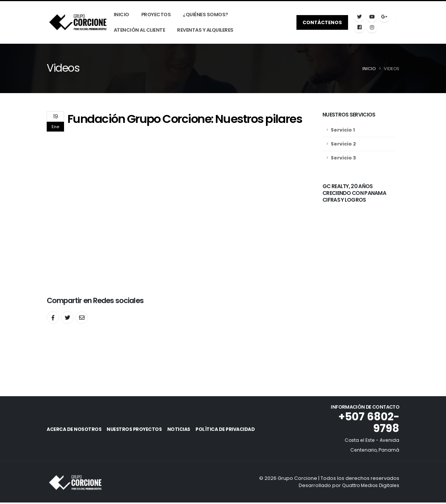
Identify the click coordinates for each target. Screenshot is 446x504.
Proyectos (158, 15)
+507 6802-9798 (368, 424)
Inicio (123, 15)
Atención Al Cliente (141, 30)
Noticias (190, 430)
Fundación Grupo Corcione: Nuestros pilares (185, 119)
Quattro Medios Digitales (369, 486)
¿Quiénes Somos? (207, 15)
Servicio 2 (343, 144)
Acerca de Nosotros (74, 430)
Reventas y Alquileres (207, 30)
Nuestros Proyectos (140, 430)
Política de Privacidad (242, 430)
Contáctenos (323, 22)
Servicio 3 (343, 158)
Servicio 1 (343, 130)
